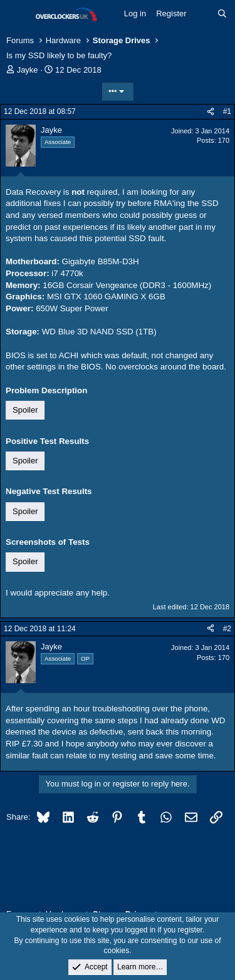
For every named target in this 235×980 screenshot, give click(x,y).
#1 (227, 111)
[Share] (211, 112)
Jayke (28, 70)
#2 (227, 629)
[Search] (222, 14)
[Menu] (17, 14)
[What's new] (202, 14)
